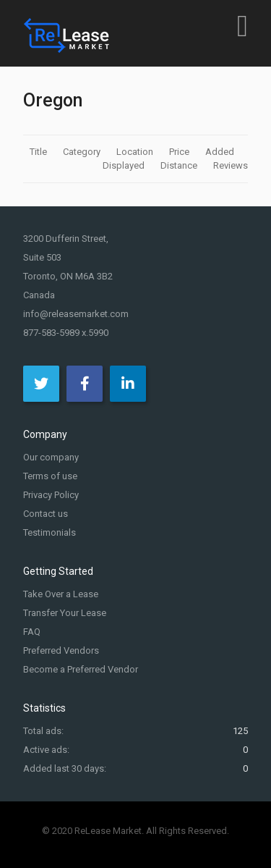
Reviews (231, 165)
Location (136, 152)
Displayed (125, 165)
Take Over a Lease (61, 594)
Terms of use (50, 476)
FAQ (32, 632)
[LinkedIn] (128, 384)
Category (83, 152)
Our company (51, 457)
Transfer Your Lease (65, 613)
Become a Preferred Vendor (81, 669)
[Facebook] (85, 384)
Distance (180, 165)
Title (39, 152)
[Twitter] (41, 384)
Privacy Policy (51, 495)
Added (221, 152)
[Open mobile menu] (242, 25)
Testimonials (50, 532)
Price (180, 152)
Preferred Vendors (61, 650)
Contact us (46, 514)
